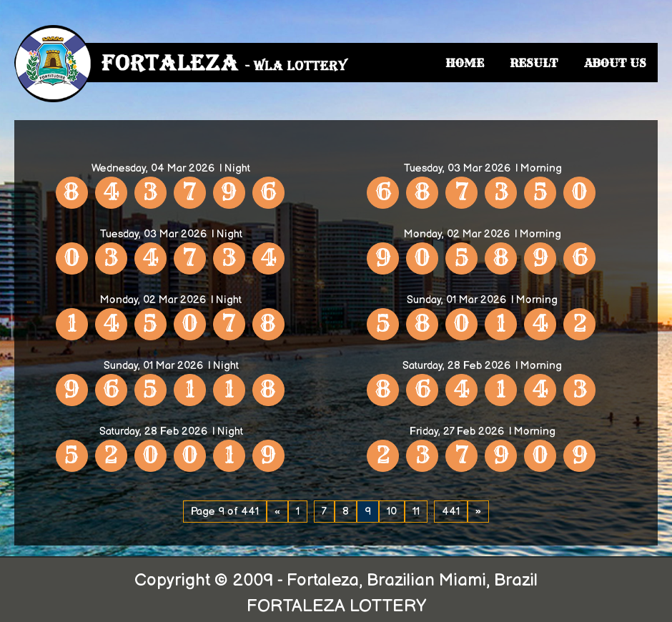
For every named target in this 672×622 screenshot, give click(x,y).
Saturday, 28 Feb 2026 (456, 366)
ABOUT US (615, 63)
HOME (465, 63)
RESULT (534, 63)
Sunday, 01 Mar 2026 (456, 300)
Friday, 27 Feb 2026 (457, 431)
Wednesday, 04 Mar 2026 (153, 168)
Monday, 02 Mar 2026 (457, 234)
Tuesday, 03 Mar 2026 (457, 168)
